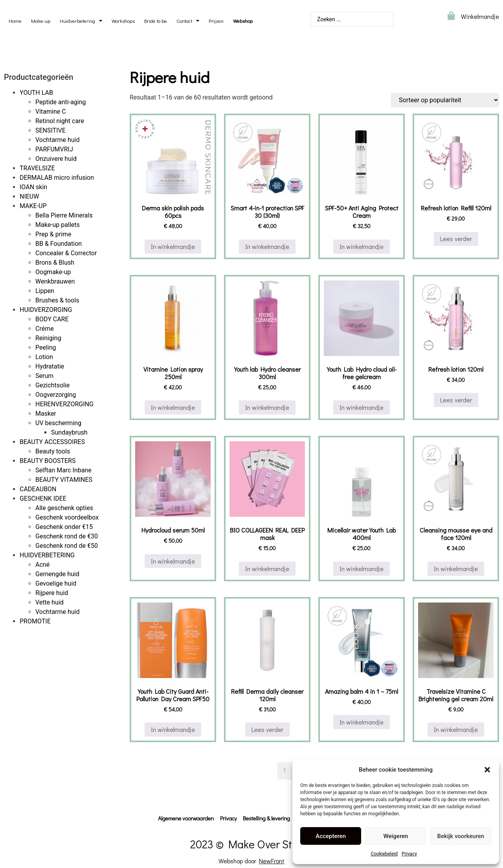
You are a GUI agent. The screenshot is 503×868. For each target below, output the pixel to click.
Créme (45, 329)
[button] (487, 770)
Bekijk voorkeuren (461, 836)
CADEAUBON (38, 489)
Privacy (409, 854)
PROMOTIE (35, 621)
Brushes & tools (57, 300)
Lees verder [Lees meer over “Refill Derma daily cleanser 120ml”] (267, 729)
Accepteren (331, 836)
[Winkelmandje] (451, 16)
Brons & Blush (55, 263)
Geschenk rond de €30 (67, 536)
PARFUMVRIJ (54, 149)
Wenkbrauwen (55, 281)
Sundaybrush (69, 432)
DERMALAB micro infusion (57, 178)
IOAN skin (33, 187)
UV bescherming (58, 423)
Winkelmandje (480, 16)
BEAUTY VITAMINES (64, 480)
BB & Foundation (59, 244)
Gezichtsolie (52, 385)
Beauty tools (53, 451)
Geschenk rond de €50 (67, 546)
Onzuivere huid (56, 159)
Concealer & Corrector (66, 253)
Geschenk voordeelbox (67, 517)
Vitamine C (51, 111)
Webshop (243, 21)
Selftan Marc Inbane (63, 470)
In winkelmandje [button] (173, 246)
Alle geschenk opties (64, 508)
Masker (46, 414)
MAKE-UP (33, 206)
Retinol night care (60, 121)
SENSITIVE (50, 130)
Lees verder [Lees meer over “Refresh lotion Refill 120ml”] (456, 239)
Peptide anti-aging (61, 102)
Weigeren (396, 836)
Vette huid (50, 602)
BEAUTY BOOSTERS (48, 461)
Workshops (123, 21)
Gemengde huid (57, 574)
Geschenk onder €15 (64, 527)
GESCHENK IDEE (43, 499)
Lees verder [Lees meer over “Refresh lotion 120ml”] (456, 400)
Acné (42, 565)
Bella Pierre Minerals (64, 215)
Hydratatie (50, 366)
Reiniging (48, 338)
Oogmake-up (53, 272)
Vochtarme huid (58, 140)
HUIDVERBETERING (47, 555)
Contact (188, 21)
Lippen (45, 291)
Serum (44, 376)
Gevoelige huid (56, 583)
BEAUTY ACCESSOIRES (52, 442)
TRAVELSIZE (37, 168)
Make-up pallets (58, 225)
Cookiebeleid (384, 854)
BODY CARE (52, 319)
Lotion (44, 357)
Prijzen (216, 21)
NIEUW (29, 196)
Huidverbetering (81, 21)
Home (15, 21)
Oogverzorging (56, 395)
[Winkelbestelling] (445, 100)
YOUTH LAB (36, 93)
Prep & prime (53, 234)
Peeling (46, 347)
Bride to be (156, 21)
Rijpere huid (52, 593)
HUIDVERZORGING (46, 310)
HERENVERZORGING (64, 404)
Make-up (41, 21)
